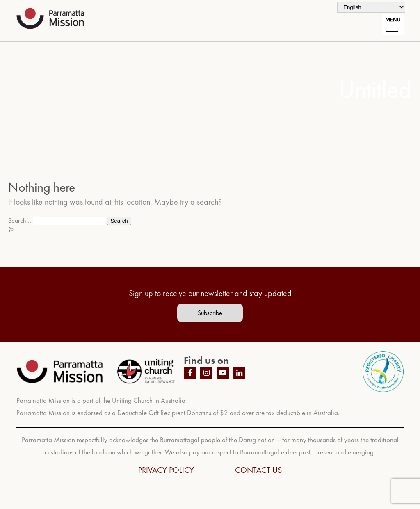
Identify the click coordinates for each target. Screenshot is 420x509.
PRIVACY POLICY (166, 470)
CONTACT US (258, 470)
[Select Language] (371, 7)
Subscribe (210, 313)
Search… (20, 220)
